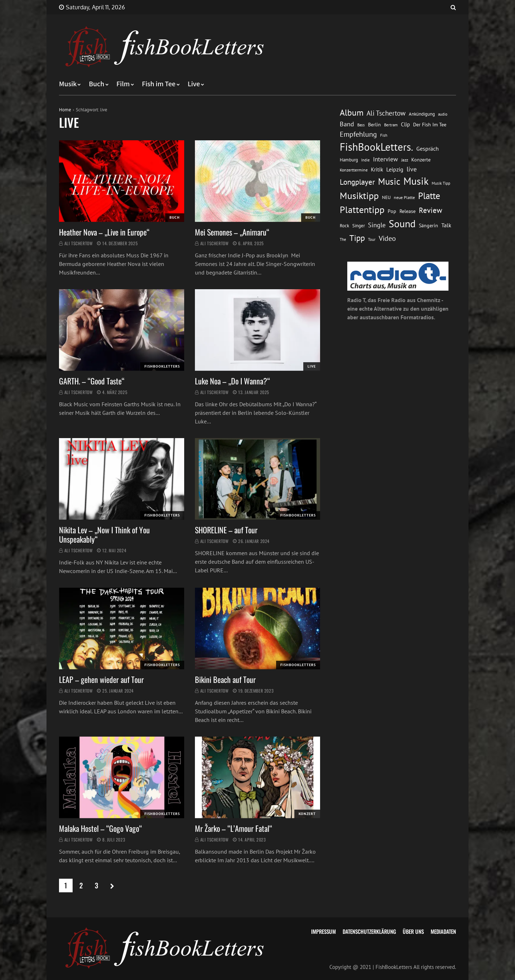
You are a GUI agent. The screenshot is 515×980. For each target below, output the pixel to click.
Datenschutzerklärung (369, 931)
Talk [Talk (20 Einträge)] (446, 225)
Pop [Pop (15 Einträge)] (392, 211)
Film (123, 84)
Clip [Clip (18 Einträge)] (405, 124)
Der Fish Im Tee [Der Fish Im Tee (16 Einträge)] (430, 125)
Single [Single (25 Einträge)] (377, 225)
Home (65, 110)
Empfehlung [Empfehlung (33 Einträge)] (358, 134)
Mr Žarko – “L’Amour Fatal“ (234, 828)
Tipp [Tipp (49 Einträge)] (357, 238)
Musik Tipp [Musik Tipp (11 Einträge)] (441, 183)
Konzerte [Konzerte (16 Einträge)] (421, 160)
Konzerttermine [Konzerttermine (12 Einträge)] (354, 170)
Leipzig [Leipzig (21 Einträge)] (395, 169)
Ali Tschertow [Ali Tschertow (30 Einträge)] (386, 113)
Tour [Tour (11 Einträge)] (372, 239)
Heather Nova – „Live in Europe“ (104, 232)
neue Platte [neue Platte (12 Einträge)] (404, 197)
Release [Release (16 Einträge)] (408, 211)
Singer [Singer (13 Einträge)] (359, 226)
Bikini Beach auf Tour (225, 679)
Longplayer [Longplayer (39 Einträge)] (357, 182)
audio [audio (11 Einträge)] (443, 114)
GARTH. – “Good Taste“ (92, 381)
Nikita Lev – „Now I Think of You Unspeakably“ (104, 534)
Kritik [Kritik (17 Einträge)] (377, 169)
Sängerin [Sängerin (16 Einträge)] (428, 225)
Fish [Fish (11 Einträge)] (384, 135)
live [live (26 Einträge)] (412, 169)
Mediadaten (443, 931)
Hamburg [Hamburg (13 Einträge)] (349, 160)
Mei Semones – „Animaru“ (233, 232)
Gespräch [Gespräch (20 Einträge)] (428, 149)
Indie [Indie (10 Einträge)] (366, 160)
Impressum (323, 931)
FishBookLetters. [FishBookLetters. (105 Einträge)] (376, 147)
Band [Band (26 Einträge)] (347, 124)
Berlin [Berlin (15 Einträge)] (374, 125)
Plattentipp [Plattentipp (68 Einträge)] (362, 210)
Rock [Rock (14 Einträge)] (344, 225)
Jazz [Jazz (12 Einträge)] (405, 160)
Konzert (307, 814)
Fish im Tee (159, 84)
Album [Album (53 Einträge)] (352, 113)
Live (194, 84)
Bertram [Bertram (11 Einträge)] (391, 125)
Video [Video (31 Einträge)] (387, 238)
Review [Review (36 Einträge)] (430, 210)
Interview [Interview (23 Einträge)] (386, 159)
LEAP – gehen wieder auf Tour (101, 679)
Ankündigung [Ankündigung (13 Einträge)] (422, 114)
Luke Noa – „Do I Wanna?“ (232, 381)
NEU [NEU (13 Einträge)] (386, 197)
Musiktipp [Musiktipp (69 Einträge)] (359, 196)
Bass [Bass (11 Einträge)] (361, 125)
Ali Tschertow (79, 243)
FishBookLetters (162, 366)
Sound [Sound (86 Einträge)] (402, 224)
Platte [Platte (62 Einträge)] (429, 196)
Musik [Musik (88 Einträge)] (416, 181)
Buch (96, 84)
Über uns (413, 931)
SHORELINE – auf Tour (226, 530)
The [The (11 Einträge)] (343, 239)
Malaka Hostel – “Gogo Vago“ (100, 828)
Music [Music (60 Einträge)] (389, 181)
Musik (68, 84)
